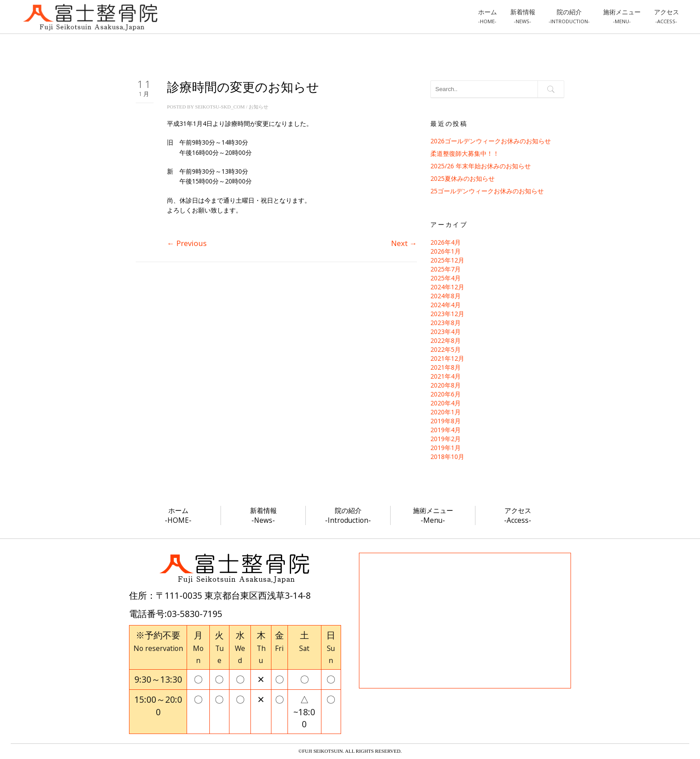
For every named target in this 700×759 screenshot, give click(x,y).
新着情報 (523, 16)
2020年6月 (446, 394)
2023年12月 (447, 314)
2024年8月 (446, 296)
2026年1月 (446, 251)
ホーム (487, 16)
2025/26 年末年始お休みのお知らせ (481, 166)
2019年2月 (446, 439)
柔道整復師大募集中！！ (465, 153)
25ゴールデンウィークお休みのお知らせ (487, 191)
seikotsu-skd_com (220, 107)
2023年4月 (446, 332)
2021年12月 (447, 358)
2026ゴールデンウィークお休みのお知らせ (491, 141)
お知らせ (258, 107)
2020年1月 (446, 412)
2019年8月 (446, 421)
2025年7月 (446, 269)
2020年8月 (446, 385)
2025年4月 (446, 278)
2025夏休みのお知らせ (462, 178)
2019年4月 (446, 430)
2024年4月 (446, 305)
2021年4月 (446, 376)
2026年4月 (446, 242)
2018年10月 (447, 457)
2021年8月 (446, 367)
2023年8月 (446, 323)
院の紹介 (569, 16)
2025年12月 (447, 260)
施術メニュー (622, 16)
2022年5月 (446, 349)
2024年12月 (447, 287)
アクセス (667, 16)
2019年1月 (446, 448)
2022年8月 (446, 340)
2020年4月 (446, 403)
